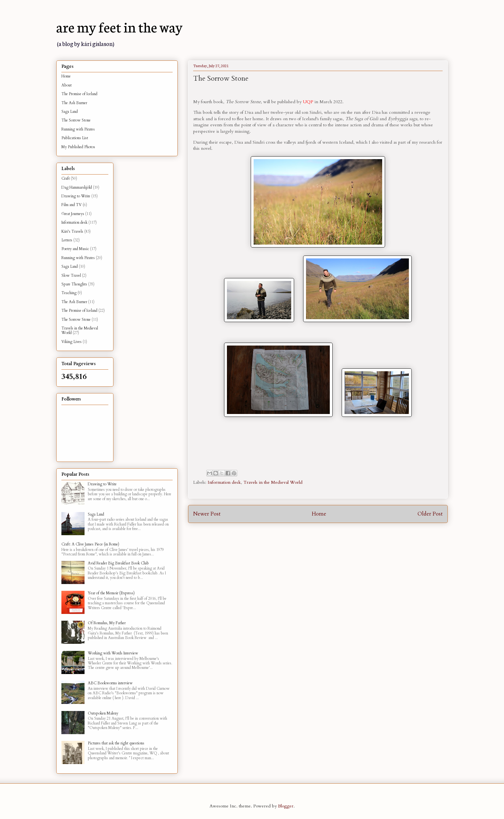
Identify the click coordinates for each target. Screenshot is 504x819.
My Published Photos (78, 147)
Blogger (286, 806)
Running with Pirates (78, 129)
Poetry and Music (75, 249)
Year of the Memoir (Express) (111, 593)
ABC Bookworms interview (110, 683)
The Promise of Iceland (79, 94)
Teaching (69, 293)
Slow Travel (71, 275)
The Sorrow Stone (76, 120)
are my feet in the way (119, 26)
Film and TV (72, 205)
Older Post (430, 514)
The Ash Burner (74, 103)
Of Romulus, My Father (107, 623)
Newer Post (207, 514)
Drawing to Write (76, 196)
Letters (67, 240)
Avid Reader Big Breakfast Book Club (118, 563)
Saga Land (70, 112)
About (67, 85)
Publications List (75, 138)
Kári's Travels (72, 231)
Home (319, 514)
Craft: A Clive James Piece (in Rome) (90, 544)
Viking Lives (72, 342)
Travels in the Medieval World (273, 482)
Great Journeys (73, 214)
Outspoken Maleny (103, 713)
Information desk (224, 482)
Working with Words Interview (113, 653)
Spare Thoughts (74, 284)
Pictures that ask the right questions (116, 743)
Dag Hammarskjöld (77, 187)
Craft (66, 178)
